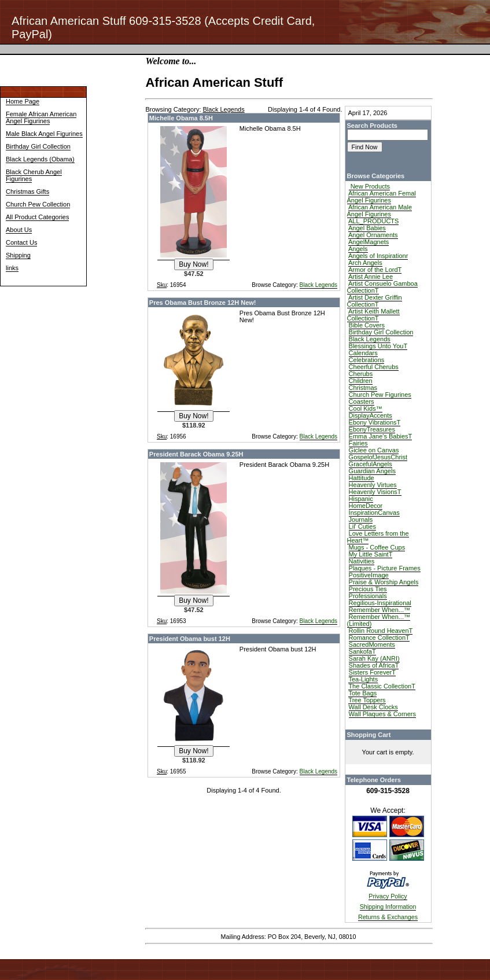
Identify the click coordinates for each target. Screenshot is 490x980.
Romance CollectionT (379, 638)
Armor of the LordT (375, 270)
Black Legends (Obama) (40, 159)
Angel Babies (367, 228)
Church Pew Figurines (380, 395)
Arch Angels (365, 263)
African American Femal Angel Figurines (382, 197)
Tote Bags (362, 693)
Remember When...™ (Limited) (379, 620)
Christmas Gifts (27, 191)
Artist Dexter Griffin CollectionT (375, 301)
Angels (358, 249)
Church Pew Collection (38, 204)
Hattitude (362, 478)
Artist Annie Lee (371, 277)
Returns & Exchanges (388, 917)
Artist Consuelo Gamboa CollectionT (382, 287)
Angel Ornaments (373, 235)
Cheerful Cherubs (374, 367)
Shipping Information (388, 907)
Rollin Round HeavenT (381, 631)
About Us (19, 230)
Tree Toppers (367, 700)
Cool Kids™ (366, 408)
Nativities (362, 561)
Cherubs (361, 374)
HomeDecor (366, 506)
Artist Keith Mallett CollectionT (373, 315)
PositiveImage (369, 575)
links (12, 268)
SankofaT (362, 651)
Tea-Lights (363, 679)
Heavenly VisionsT (375, 492)
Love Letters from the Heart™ (378, 537)
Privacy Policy (388, 896)
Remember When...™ (380, 610)
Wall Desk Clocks (373, 707)
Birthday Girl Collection (38, 146)
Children (361, 381)
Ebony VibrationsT (375, 422)
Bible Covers (367, 325)
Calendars (363, 353)
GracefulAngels (371, 464)
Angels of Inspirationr (378, 256)
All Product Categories (37, 217)
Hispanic (361, 499)
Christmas (363, 388)
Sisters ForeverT (372, 672)
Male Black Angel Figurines (44, 134)
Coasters (362, 401)
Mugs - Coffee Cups (377, 547)
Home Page (23, 101)
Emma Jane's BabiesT (381, 436)
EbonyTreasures (372, 429)
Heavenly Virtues (373, 485)
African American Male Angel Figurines (380, 211)
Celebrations (367, 360)
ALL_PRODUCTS (373, 221)
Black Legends (319, 285)
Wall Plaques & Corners (382, 714)
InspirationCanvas (374, 513)
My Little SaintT (371, 554)
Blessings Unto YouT (378, 346)
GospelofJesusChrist (378, 457)
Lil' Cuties (362, 526)
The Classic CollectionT (382, 686)
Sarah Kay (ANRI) (374, 658)
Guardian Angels (372, 471)
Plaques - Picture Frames (385, 568)
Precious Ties (368, 589)
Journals (361, 520)
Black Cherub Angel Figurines (34, 175)
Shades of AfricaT (374, 665)
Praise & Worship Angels (384, 582)
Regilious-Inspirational (380, 603)
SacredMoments (372, 644)
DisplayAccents (371, 415)
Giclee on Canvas (374, 450)
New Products (370, 186)
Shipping (18, 255)
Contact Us (21, 242)
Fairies (358, 443)
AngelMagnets (369, 242)
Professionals (368, 596)
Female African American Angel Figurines (41, 117)
